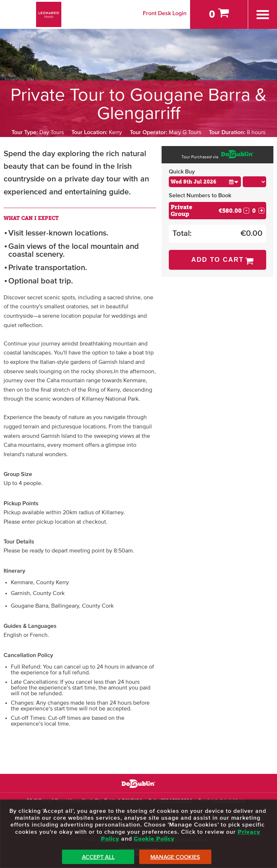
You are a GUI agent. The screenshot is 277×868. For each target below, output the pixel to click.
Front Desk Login (165, 13)
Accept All (98, 857)
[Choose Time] (255, 182)
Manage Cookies (175, 857)
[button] (234, 182)
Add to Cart (217, 260)
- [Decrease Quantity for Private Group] (246, 211)
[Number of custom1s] (254, 211)
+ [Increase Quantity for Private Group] (262, 211)
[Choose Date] (205, 182)
